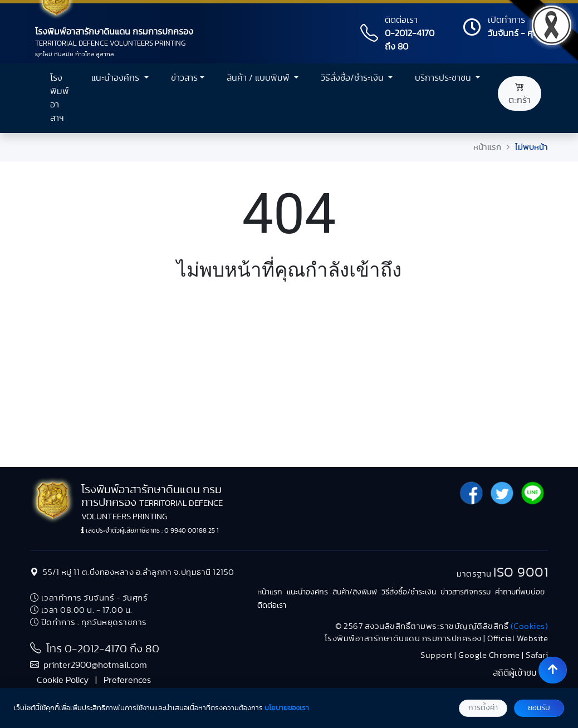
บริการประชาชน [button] (444, 78)
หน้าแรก (487, 147)
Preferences (127, 680)
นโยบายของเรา (287, 708)
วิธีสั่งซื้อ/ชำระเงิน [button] (353, 78)
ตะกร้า (520, 94)
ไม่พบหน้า (532, 147)
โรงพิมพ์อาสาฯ (60, 98)
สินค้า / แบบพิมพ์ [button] (259, 78)
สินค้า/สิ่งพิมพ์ (355, 592)
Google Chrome (489, 655)
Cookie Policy (63, 680)
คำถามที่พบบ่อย (520, 592)
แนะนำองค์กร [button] (116, 78)
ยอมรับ (539, 708)
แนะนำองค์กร (307, 592)
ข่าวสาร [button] (184, 78)
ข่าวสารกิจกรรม (466, 592)
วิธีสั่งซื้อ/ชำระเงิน (409, 592)
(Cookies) (530, 626)
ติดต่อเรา (272, 606)
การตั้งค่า (483, 708)
